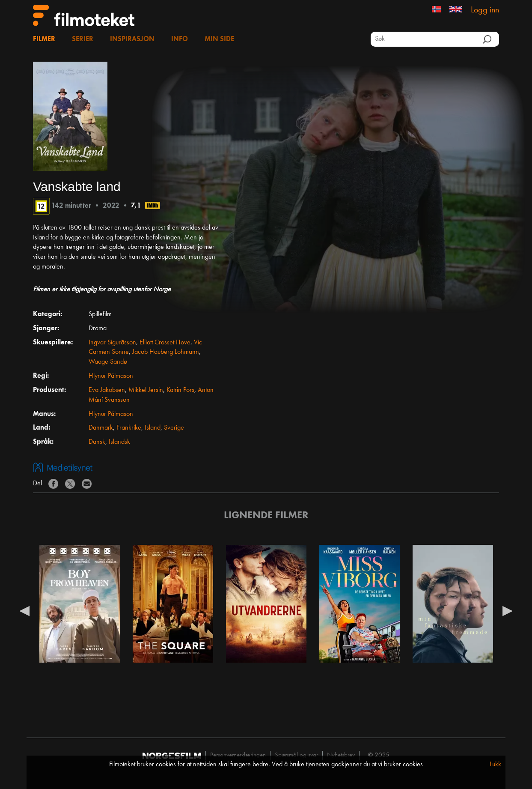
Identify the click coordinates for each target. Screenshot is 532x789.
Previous (24, 610)
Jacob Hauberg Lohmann (166, 352)
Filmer (44, 39)
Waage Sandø (108, 362)
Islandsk (119, 442)
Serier (83, 39)
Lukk (495, 765)
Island (153, 428)
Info (180, 39)
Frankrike (129, 428)
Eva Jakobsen (107, 390)
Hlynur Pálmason (111, 376)
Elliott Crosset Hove (165, 343)
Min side (219, 39)
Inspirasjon (132, 39)
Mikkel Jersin (146, 390)
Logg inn (485, 10)
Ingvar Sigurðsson (112, 343)
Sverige (174, 428)
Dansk (97, 442)
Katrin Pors (180, 390)
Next (508, 610)
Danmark (101, 428)
